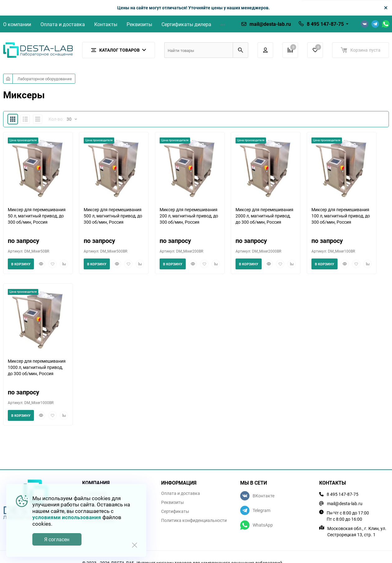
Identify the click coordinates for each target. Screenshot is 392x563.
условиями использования (67, 517)
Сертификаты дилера (186, 24)
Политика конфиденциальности (194, 520)
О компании (17, 24)
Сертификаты (175, 511)
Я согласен (57, 539)
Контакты (106, 24)
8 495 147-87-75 (325, 24)
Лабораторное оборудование (45, 79)
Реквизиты (139, 24)
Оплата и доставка (63, 24)
